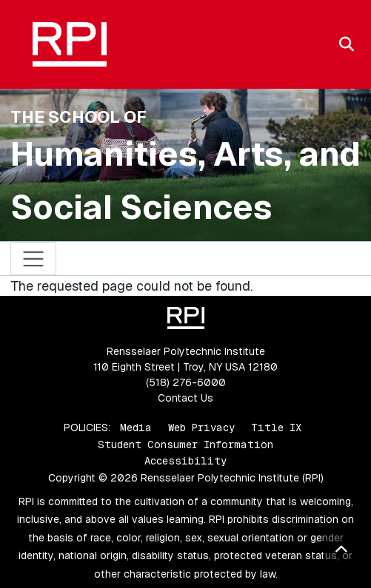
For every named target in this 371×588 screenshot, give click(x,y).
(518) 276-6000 (186, 382)
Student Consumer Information (185, 445)
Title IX (276, 428)
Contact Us (185, 398)
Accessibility (185, 461)
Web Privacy (201, 428)
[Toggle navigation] (34, 258)
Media (136, 428)
